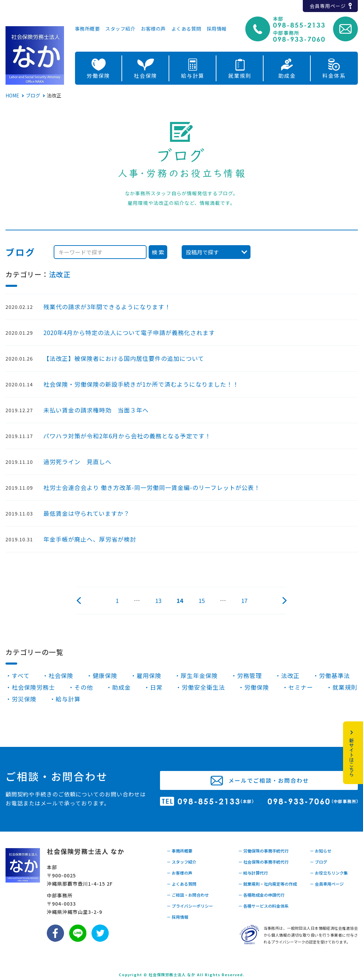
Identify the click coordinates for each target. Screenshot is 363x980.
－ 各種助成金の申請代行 (261, 895)
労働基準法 (334, 675)
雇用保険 (149, 675)
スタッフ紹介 (120, 29)
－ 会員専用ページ (327, 884)
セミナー (301, 687)
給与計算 (193, 76)
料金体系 (334, 76)
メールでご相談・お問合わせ (269, 780)
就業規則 (240, 76)
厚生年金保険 (199, 675)
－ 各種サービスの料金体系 (263, 906)
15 (202, 600)
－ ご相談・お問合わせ (188, 895)
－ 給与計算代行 (253, 873)
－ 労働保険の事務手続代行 (263, 851)
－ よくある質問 (181, 884)
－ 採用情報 (177, 917)
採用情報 (217, 29)
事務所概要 (88, 29)
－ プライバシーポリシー (190, 906)
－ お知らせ (321, 851)
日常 (156, 687)
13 (158, 600)
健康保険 (105, 675)
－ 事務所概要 (179, 851)
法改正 (60, 274)
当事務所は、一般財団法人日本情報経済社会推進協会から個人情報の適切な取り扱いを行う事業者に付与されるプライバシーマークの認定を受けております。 (311, 935)
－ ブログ (318, 862)
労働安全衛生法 (203, 687)
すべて (21, 675)
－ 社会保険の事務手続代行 (263, 862)
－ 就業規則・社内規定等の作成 (268, 884)
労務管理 (249, 675)
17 (244, 600)
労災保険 (24, 699)
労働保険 (98, 76)
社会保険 (146, 76)
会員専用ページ (328, 6)
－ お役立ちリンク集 (329, 873)
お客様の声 (153, 29)
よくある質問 (186, 29)
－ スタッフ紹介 (181, 862)
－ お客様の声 (179, 873)
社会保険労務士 (33, 687)
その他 (84, 687)
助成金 (287, 76)
